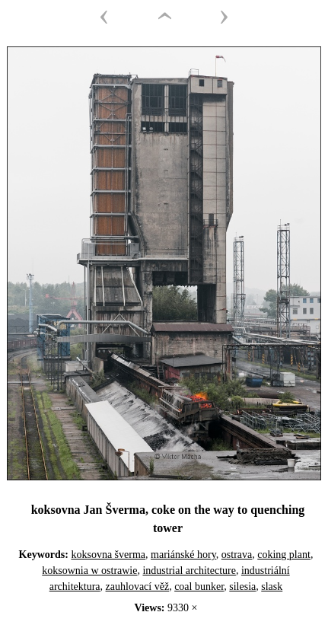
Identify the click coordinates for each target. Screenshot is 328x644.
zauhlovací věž (138, 587)
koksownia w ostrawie (89, 571)
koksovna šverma (108, 555)
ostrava (237, 555)
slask (272, 587)
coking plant (284, 555)
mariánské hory (183, 555)
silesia (242, 587)
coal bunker (199, 587)
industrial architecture (189, 571)
